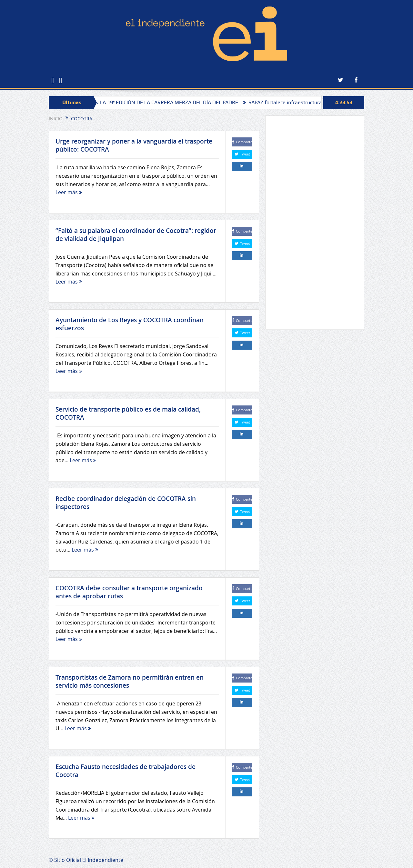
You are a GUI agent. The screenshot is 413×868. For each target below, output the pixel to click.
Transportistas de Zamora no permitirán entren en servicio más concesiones (130, 681)
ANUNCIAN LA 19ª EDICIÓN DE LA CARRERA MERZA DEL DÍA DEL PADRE (161, 102)
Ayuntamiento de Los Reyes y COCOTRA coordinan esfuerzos (130, 324)
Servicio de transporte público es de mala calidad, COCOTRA (128, 413)
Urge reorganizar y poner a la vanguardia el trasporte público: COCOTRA (134, 145)
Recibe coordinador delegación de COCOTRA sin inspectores (126, 503)
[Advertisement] (315, 221)
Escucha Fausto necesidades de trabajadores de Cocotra (126, 771)
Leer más (69, 192)
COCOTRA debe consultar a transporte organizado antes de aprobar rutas (129, 592)
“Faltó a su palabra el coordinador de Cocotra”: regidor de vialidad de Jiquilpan (136, 235)
